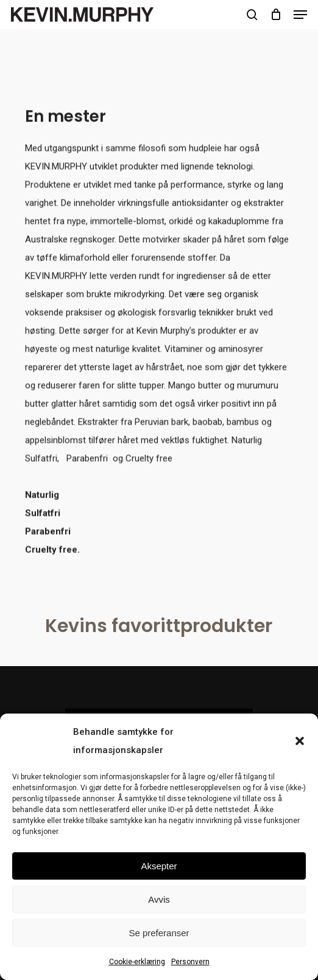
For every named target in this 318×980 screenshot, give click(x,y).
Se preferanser (159, 933)
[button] (300, 741)
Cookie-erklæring (137, 962)
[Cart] (276, 15)
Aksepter (159, 866)
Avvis (159, 899)
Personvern (190, 962)
